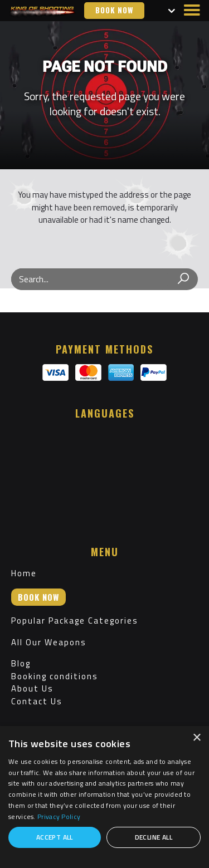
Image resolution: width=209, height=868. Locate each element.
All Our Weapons (49, 642)
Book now (114, 10)
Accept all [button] (55, 837)
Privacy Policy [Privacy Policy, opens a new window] (59, 816)
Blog (21, 663)
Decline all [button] (154, 837)
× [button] (196, 738)
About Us (32, 688)
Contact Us (37, 701)
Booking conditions (55, 676)
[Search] (184, 279)
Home (24, 573)
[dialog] (104, 797)
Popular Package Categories (75, 621)
